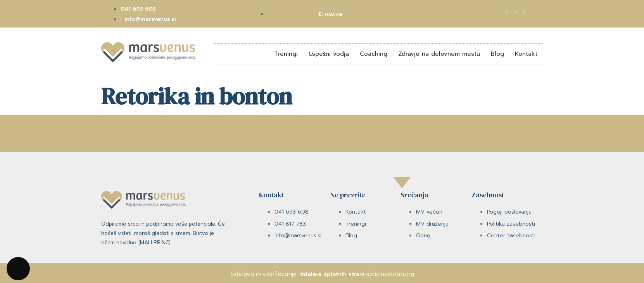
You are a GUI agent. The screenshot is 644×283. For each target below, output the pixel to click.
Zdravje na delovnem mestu (439, 54)
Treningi (286, 54)
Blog (497, 54)
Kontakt (526, 54)
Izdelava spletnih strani (332, 274)
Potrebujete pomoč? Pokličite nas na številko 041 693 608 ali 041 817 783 (322, 135)
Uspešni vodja (329, 54)
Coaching (374, 54)
